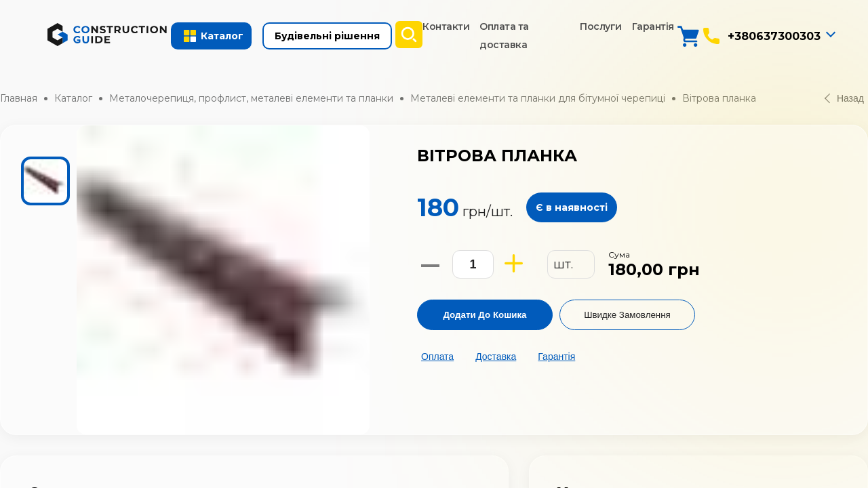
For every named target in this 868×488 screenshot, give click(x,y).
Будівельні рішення (327, 36)
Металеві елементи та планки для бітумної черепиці (538, 98)
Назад (844, 98)
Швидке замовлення (627, 315)
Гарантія (653, 26)
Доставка (496, 357)
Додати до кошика (485, 315)
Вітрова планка (719, 98)
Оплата (437, 357)
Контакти (446, 26)
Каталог (73, 98)
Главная (19, 98)
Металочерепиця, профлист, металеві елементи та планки (251, 98)
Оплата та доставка (504, 36)
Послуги (601, 26)
